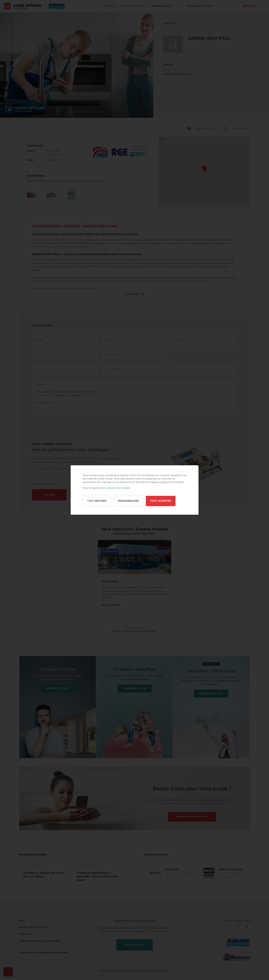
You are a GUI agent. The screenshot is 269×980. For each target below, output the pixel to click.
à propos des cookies (118, 488)
